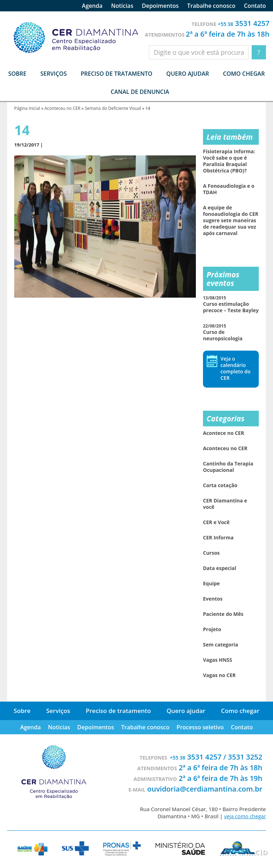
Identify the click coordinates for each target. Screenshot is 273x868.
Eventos (213, 599)
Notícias (122, 6)
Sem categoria (221, 645)
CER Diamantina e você (225, 504)
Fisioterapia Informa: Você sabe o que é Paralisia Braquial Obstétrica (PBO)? (229, 161)
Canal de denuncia (140, 92)
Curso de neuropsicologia (223, 332)
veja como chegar (244, 816)
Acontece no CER (224, 433)
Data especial (220, 568)
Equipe (211, 584)
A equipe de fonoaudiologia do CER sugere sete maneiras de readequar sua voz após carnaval (231, 220)
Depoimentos (160, 6)
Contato (255, 6)
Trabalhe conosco (212, 6)
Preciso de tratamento (117, 74)
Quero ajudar (188, 74)
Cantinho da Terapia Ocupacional (228, 467)
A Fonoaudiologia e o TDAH (229, 189)
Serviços (58, 711)
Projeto (212, 629)
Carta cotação (220, 485)
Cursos (211, 553)
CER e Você (216, 522)
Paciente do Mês (223, 614)
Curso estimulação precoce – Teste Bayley (231, 304)
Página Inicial (27, 108)
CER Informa (218, 538)
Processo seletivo (200, 727)
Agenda (92, 6)
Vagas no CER (219, 675)
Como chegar (244, 74)
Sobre (22, 711)
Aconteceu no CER (62, 108)
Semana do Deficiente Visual (113, 108)
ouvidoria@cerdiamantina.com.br (205, 789)
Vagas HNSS (218, 660)
